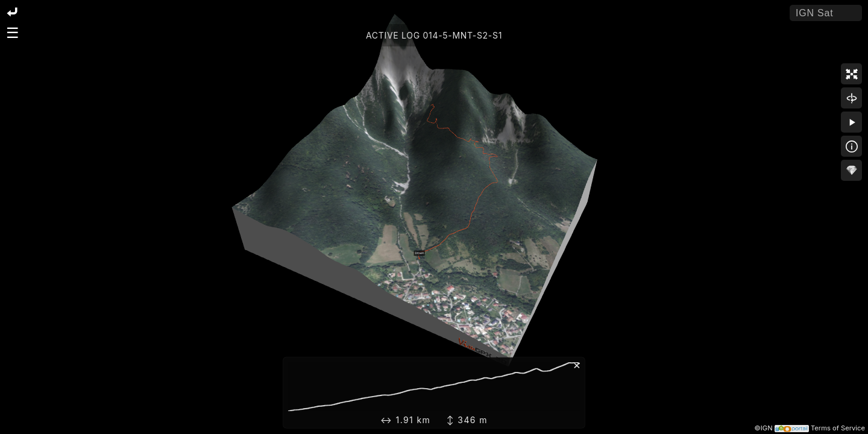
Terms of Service (838, 428)
